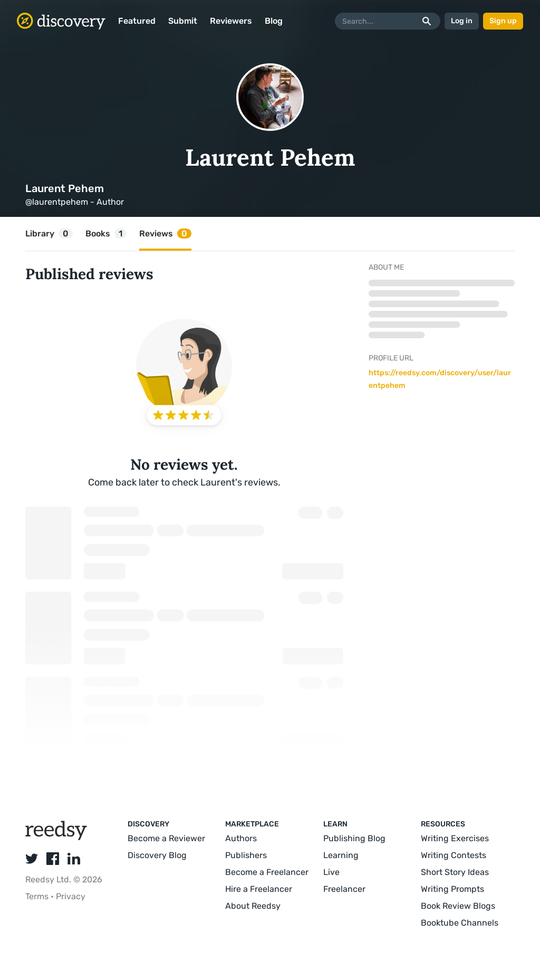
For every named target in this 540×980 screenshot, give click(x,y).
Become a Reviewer (166, 838)
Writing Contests (454, 855)
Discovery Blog (157, 855)
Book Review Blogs (458, 906)
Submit (183, 21)
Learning (341, 855)
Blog (274, 21)
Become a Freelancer (267, 872)
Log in (462, 21)
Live (331, 872)
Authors (241, 838)
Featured (137, 21)
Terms (38, 896)
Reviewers (231, 21)
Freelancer (344, 889)
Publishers (246, 855)
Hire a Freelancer (259, 889)
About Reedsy (253, 906)
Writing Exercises (455, 838)
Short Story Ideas (455, 872)
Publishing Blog (354, 838)
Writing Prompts (452, 889)
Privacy (71, 896)
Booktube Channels (460, 923)
